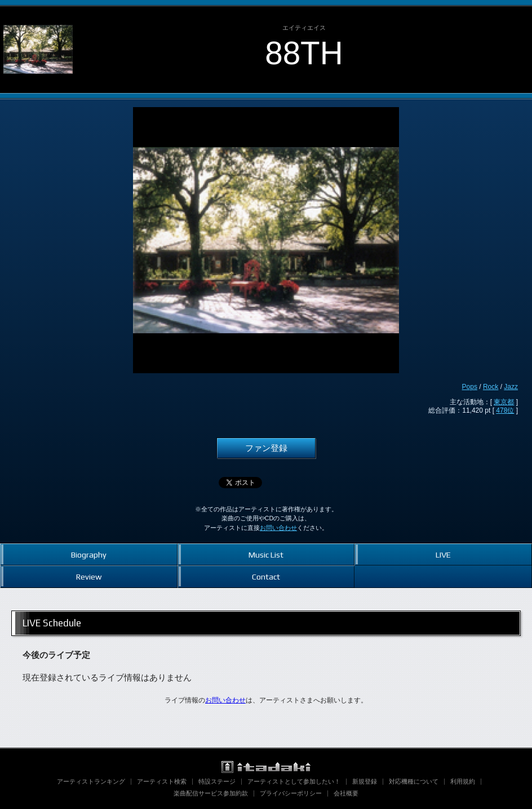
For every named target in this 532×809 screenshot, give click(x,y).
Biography (89, 554)
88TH (304, 53)
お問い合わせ (278, 528)
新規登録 (365, 781)
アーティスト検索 (162, 781)
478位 (505, 410)
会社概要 (346, 793)
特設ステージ (217, 781)
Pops (470, 387)
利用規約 (463, 781)
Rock (491, 387)
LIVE (443, 554)
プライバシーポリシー (291, 793)
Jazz (511, 387)
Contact (266, 576)
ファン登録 (266, 448)
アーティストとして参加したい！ (294, 781)
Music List (266, 554)
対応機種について (414, 781)
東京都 (504, 402)
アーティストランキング (91, 781)
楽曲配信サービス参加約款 (211, 793)
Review (89, 576)
